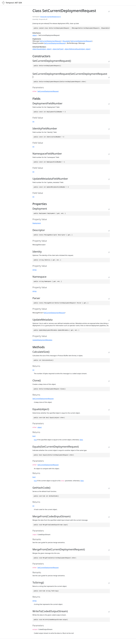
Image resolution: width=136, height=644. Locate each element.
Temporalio (43, 17)
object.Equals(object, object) (42, 49)
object (35, 35)
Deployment (37, 223)
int (33, 122)
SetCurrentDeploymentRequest (50, 41)
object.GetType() (58, 49)
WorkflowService (54, 17)
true (35, 440)
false (81, 440)
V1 (60, 17)
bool (34, 436)
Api (48, 17)
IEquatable (66, 41)
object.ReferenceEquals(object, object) (78, 49)
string (34, 270)
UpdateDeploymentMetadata (42, 340)
